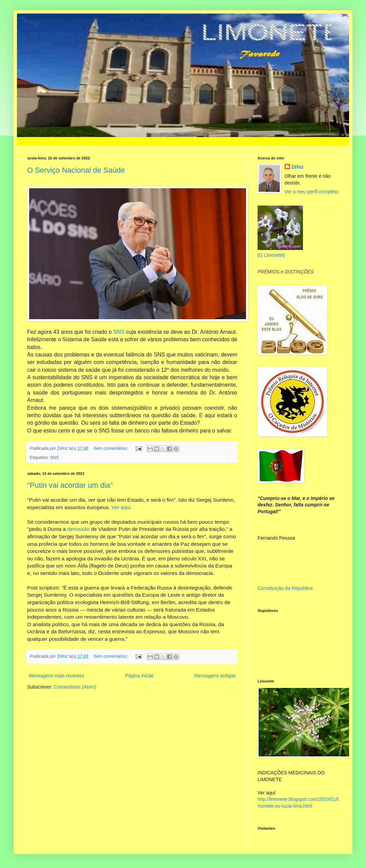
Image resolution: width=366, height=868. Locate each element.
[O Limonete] (271, 255)
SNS (119, 332)
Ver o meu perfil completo (312, 192)
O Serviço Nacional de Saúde (76, 170)
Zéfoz (298, 167)
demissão (78, 529)
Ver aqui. (122, 507)
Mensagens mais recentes (56, 676)
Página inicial (139, 676)
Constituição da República (285, 588)
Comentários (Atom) (75, 687)
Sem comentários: (111, 448)
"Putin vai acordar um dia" (70, 485)
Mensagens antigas (215, 676)
